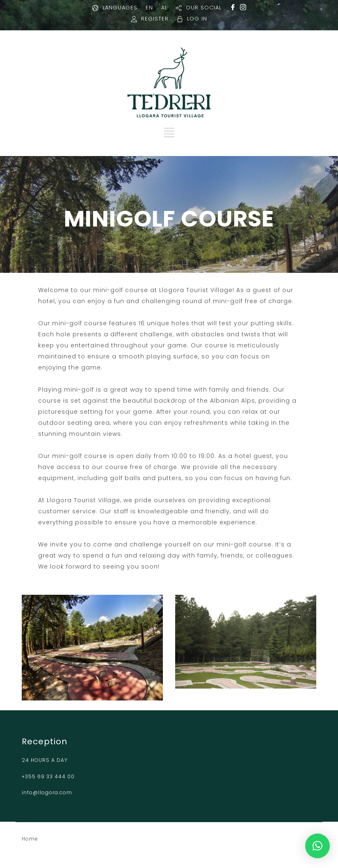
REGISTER (155, 19)
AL (164, 8)
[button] (317, 846)
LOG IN (197, 19)
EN (149, 8)
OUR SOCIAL (204, 8)
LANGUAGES (120, 8)
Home (30, 839)
